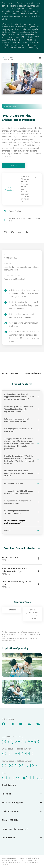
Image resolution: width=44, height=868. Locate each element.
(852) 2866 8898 (21, 741)
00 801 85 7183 (20, 766)
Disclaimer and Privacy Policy (30, 858)
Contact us (14, 165)
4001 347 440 (18, 753)
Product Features (10, 373)
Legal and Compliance (9, 858)
